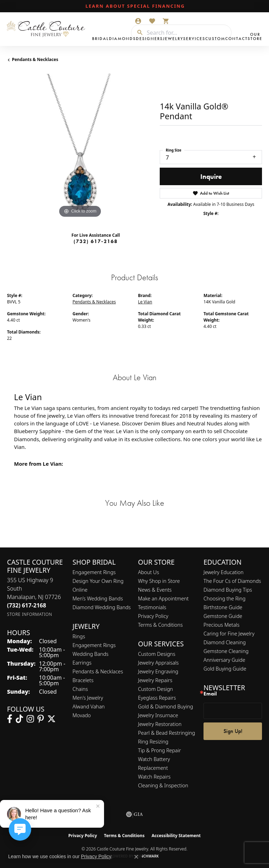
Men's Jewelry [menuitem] (88, 698)
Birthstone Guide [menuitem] (223, 607)
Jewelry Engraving (158, 671)
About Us (149, 572)
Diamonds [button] (122, 39)
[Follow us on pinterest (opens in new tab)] (41, 719)
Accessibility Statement (176, 836)
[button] (138, 21)
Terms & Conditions (160, 625)
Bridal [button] (101, 39)
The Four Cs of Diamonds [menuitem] (232, 581)
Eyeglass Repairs (157, 698)
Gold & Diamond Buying (165, 706)
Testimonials (152, 607)
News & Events (155, 590)
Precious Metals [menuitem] (222, 625)
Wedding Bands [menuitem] (91, 654)
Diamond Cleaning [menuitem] (225, 642)
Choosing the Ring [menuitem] (225, 598)
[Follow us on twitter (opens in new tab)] (51, 719)
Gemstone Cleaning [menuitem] (226, 651)
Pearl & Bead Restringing (167, 733)
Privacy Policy (153, 616)
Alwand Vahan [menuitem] (89, 706)
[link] (134, 6)
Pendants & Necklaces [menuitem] (98, 671)
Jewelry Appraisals (158, 663)
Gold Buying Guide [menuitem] (225, 669)
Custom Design (156, 689)
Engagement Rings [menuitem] (94, 645)
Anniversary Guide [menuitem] (224, 660)
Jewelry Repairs (155, 680)
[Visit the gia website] (134, 814)
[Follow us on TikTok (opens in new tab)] (19, 719)
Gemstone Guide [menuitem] (223, 616)
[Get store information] (30, 614)
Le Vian (145, 302)
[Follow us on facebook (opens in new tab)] (10, 719)
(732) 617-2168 (96, 241)
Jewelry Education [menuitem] (223, 572)
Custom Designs (157, 654)
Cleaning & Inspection (163, 785)
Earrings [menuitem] (82, 663)
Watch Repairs (154, 777)
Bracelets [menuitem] (83, 680)
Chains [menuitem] (80, 689)
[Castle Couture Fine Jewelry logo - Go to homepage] (48, 29)
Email (210, 694)
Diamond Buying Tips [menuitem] (228, 590)
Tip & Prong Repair (160, 750)
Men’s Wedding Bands (98, 598)
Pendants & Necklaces (35, 59)
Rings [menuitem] (79, 636)
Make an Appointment (163, 598)
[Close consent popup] (136, 857)
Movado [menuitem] (82, 715)
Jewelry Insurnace (158, 715)
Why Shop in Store (159, 581)
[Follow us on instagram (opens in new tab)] (30, 719)
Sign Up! (233, 731)
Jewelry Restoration (160, 724)
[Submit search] (137, 33)
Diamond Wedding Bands (102, 607)
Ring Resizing (153, 742)
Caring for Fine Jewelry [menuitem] (229, 634)
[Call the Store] (27, 605)
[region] (80, 147)
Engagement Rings (94, 572)
